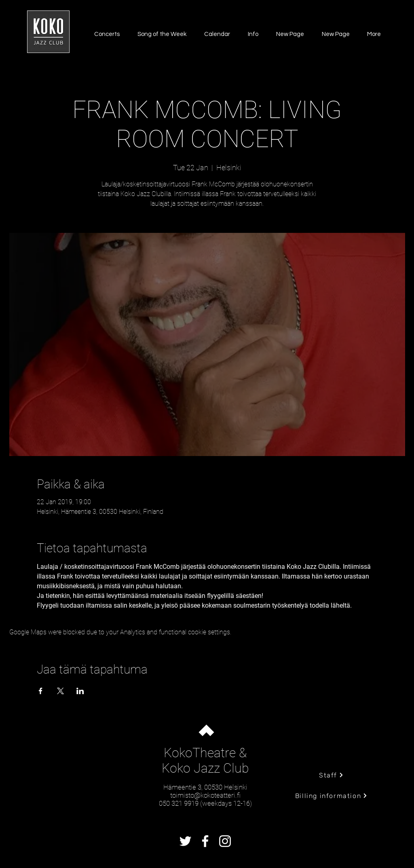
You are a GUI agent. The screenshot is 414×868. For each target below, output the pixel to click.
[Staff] (331, 775)
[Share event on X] (60, 691)
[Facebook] (205, 841)
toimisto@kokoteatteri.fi (205, 795)
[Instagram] (225, 841)
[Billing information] (331, 796)
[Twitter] (185, 841)
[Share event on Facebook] (41, 691)
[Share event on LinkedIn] (80, 691)
